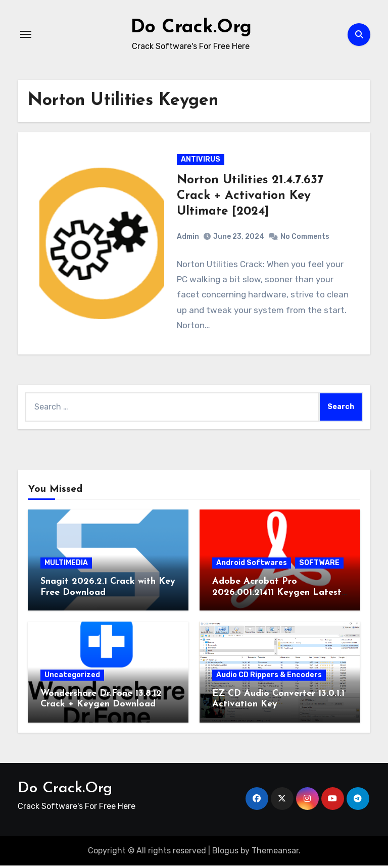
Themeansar (275, 853)
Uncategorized (72, 677)
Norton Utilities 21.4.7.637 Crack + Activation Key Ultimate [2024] (250, 197)
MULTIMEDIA (66, 565)
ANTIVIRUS (201, 160)
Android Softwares (252, 565)
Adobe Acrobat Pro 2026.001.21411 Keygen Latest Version (277, 595)
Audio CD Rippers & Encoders (269, 677)
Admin (188, 238)
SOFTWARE (319, 565)
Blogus (225, 853)
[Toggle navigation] (26, 34)
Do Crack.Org (191, 27)
